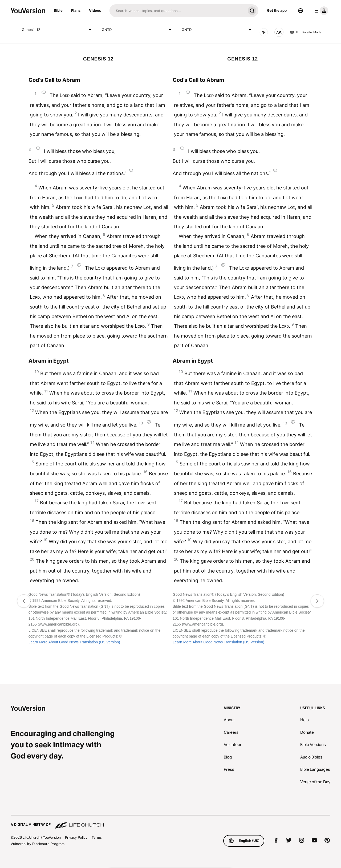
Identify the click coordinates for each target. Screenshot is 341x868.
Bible (58, 10)
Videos (95, 10)
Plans (76, 10)
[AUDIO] (264, 32)
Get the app (277, 10)
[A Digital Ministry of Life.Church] (170, 822)
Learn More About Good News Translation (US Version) (74, 642)
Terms (97, 837)
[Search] (178, 11)
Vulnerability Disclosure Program (38, 844)
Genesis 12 (58, 30)
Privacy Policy (76, 837)
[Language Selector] (301, 11)
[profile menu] (320, 11)
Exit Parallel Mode (306, 32)
